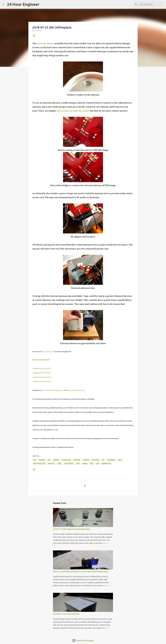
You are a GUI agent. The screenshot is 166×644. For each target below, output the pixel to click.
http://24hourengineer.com (75, 390)
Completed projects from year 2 (42, 373)
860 (35, 460)
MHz (78, 464)
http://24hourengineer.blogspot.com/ (53, 390)
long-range (69, 464)
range (85, 464)
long (59, 464)
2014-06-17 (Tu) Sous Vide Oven (66, 614)
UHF (97, 464)
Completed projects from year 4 (42, 382)
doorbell (111, 460)
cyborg (86, 460)
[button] (34, 36)
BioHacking (66, 460)
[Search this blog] (151, 4)
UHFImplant (106, 464)
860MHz (42, 460)
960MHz (56, 460)
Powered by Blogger (83, 640)
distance (95, 460)
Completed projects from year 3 (42, 377)
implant (51, 464)
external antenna (45, 43)
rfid (92, 464)
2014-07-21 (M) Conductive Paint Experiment (71, 529)
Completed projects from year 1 (42, 368)
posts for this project (48, 352)
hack (120, 460)
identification (39, 464)
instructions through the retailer (73, 111)
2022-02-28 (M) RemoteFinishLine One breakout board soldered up (81, 572)
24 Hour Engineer (23, 4)
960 (49, 460)
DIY (103, 460)
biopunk (77, 460)
